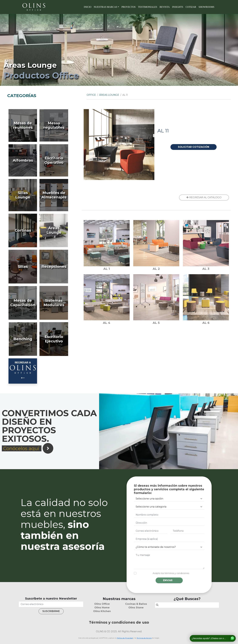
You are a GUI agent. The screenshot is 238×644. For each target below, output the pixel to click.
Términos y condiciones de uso (119, 622)
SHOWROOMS (206, 7)
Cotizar (191, 7)
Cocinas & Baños (136, 604)
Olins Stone (136, 608)
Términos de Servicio (144, 638)
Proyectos (128, 7)
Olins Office (102, 604)
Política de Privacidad (125, 638)
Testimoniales (148, 7)
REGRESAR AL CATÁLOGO (204, 197)
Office (91, 95)
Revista (165, 7)
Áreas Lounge (109, 95)
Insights (178, 7)
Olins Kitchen (102, 611)
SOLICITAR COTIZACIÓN (194, 147)
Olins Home (102, 608)
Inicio (88, 7)
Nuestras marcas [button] (105, 7)
